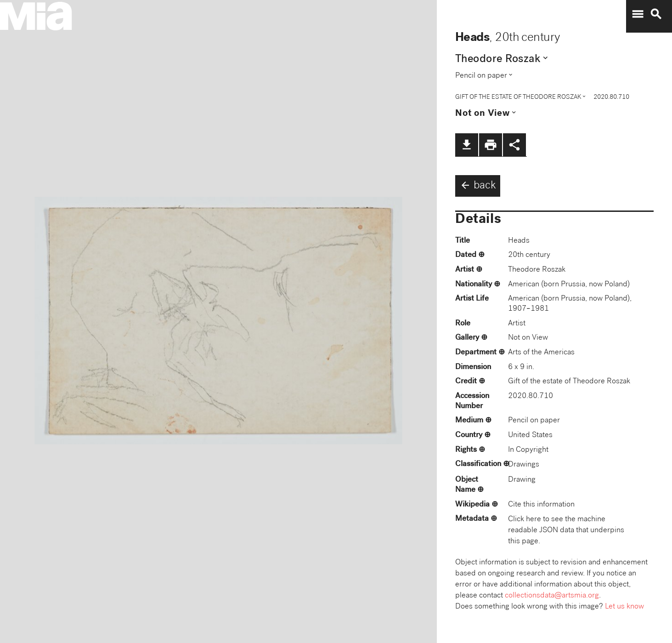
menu (638, 14)
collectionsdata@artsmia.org (552, 596)
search (656, 14)
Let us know (624, 607)
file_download (467, 145)
